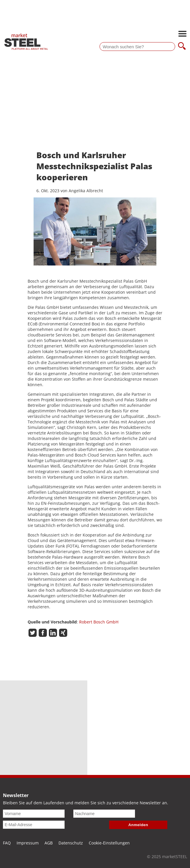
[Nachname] (104, 814)
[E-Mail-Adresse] (34, 825)
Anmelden (138, 825)
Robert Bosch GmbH (99, 622)
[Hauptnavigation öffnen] (182, 34)
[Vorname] (34, 814)
